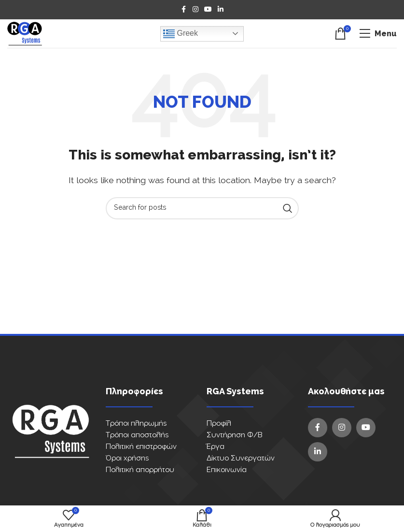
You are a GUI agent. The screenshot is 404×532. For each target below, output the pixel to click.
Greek (181, 34)
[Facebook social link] (184, 10)
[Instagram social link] (195, 10)
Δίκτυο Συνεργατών (241, 458)
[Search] (202, 208)
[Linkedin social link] (221, 10)
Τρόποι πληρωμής (136, 424)
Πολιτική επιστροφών (141, 447)
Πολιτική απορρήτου (140, 470)
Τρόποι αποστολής (137, 435)
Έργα (216, 447)
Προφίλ (219, 424)
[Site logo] (25, 33)
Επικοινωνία (227, 470)
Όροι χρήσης (127, 458)
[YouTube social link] (208, 10)
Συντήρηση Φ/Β (235, 435)
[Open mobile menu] (378, 34)
